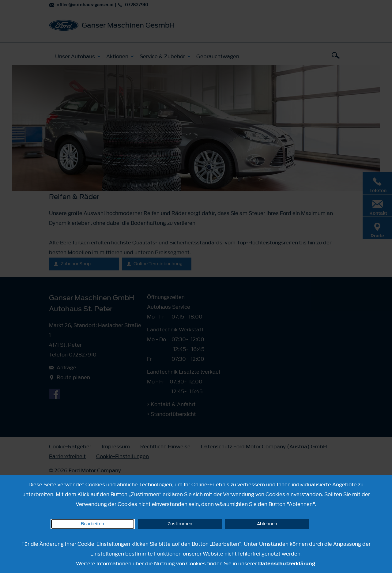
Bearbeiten (92, 524)
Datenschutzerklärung (287, 564)
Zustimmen (180, 524)
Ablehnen (267, 524)
